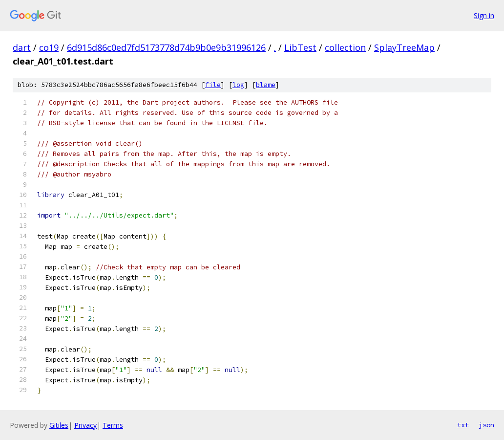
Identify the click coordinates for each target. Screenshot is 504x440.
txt (463, 425)
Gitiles (59, 425)
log (238, 85)
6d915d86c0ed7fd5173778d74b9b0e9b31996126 (166, 47)
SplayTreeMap (404, 47)
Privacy (85, 425)
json (486, 425)
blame (266, 85)
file (213, 85)
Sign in (484, 15)
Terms (113, 425)
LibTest (300, 47)
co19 (49, 47)
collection (345, 47)
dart (22, 47)
